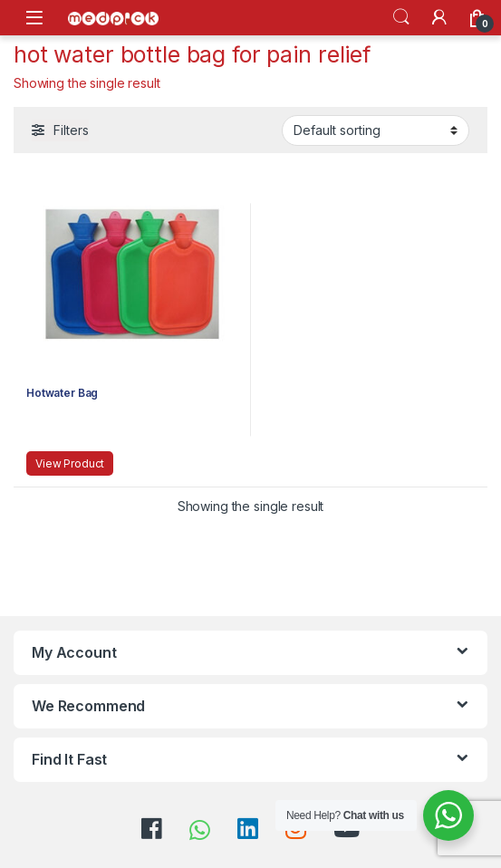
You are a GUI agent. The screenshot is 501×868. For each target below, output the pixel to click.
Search (401, 17)
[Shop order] (376, 130)
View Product (70, 463)
